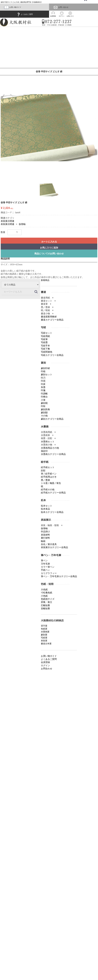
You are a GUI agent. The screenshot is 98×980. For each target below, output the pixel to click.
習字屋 (44, 626)
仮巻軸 (22, 224)
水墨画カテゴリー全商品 (53, 454)
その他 (44, 416)
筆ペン (44, 561)
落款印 (44, 451)
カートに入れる (49, 242)
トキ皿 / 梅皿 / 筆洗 (51, 483)
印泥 (43, 381)
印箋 (43, 390)
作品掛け (45, 532)
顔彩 (43, 470)
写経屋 (44, 638)
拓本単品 (45, 509)
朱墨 (43, 387)
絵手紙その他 (48, 490)
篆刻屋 (44, 635)
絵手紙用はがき (49, 477)
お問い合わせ (61, 7)
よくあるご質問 (25, 14)
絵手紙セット (48, 467)
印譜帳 (44, 394)
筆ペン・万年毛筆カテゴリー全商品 (59, 576)
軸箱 (43, 541)
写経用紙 (45, 336)
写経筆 (44, 339)
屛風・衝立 (47, 602)
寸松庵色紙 (47, 593)
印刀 (43, 378)
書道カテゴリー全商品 (52, 320)
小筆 (43, 400)
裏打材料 (45, 538)
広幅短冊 (45, 605)
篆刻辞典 (45, 409)
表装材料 (45, 535)
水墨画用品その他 (50, 448)
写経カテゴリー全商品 (52, 355)
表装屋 (44, 641)
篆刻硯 (44, 403)
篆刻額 (44, 413)
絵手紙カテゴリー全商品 (53, 493)
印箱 (43, 371)
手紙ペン (45, 570)
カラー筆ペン (48, 567)
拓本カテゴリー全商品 (52, 512)
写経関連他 (47, 352)
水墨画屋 (45, 632)
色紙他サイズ (48, 599)
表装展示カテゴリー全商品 (54, 547)
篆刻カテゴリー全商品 (52, 419)
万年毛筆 (45, 564)
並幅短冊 (45, 608)
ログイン (45, 665)
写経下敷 (45, 349)
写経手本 (45, 346)
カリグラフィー (49, 573)
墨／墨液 (45, 480)
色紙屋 (44, 629)
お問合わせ (47, 669)
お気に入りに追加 (49, 247)
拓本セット (47, 506)
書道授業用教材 (49, 317)
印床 (43, 384)
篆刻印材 (45, 368)
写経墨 (44, 342)
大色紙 (44, 590)
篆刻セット (47, 375)
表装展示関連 (7, 221)
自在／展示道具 (49, 544)
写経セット (47, 333)
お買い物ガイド (13, 7)
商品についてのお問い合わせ (49, 253)
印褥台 (44, 397)
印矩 (43, 406)
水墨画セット (48, 442)
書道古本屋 (46, 643)
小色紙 (44, 596)
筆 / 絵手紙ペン (49, 474)
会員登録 (45, 662)
